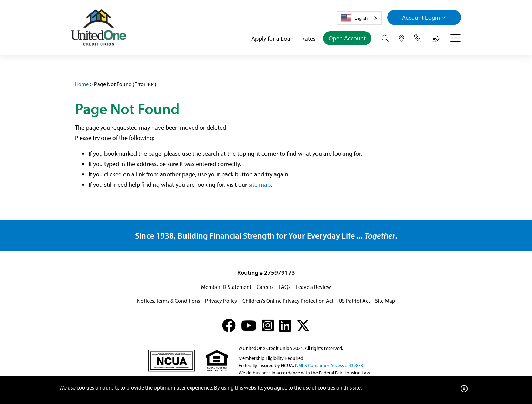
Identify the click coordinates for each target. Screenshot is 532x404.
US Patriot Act (354, 301)
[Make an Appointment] (436, 38)
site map (260, 185)
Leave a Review (313, 287)
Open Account (347, 38)
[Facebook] (229, 325)
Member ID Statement (226, 287)
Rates (308, 38)
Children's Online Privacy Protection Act (288, 301)
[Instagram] (268, 325)
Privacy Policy (221, 301)
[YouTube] (249, 325)
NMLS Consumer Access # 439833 (329, 365)
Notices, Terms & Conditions (168, 301)
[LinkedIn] (285, 325)
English (354, 18)
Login (424, 17)
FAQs (284, 287)
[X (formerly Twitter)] (303, 325)
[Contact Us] (418, 38)
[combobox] (359, 18)
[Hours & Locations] (401, 38)
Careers (265, 287)
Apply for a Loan (273, 38)
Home (82, 84)
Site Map (385, 301)
